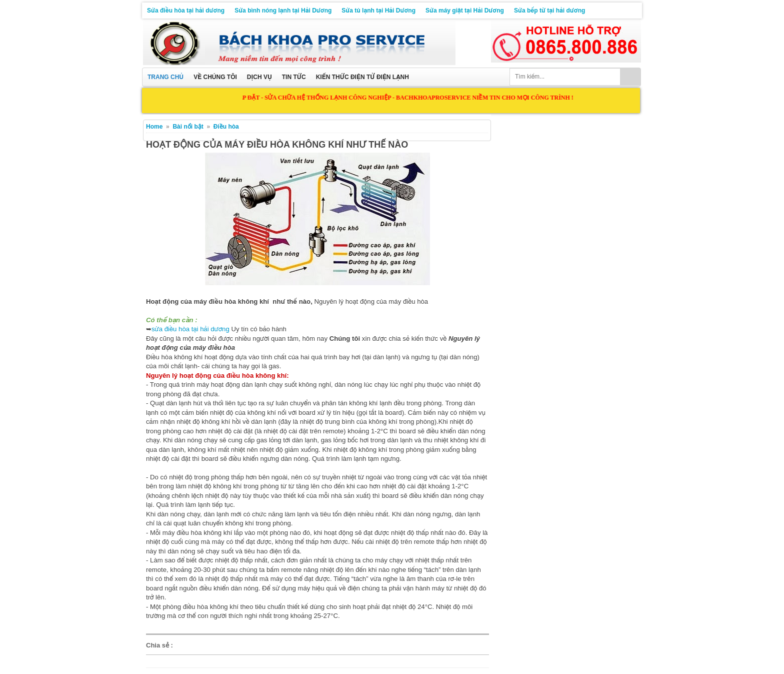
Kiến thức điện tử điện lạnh (362, 77)
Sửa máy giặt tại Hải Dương (465, 11)
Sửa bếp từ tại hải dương (549, 11)
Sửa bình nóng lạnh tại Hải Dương (283, 11)
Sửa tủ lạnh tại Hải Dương (378, 11)
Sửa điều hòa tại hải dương (186, 11)
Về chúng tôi (215, 77)
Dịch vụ (259, 77)
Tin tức (294, 77)
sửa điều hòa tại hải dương (190, 329)
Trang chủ (165, 77)
